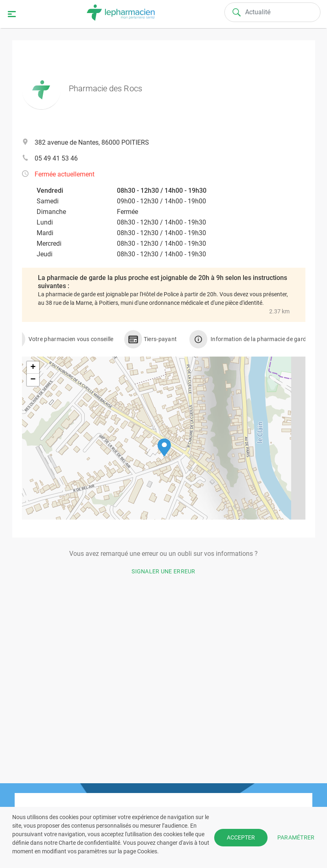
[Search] (272, 12)
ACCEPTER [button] (241, 837)
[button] (164, 448)
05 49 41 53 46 (56, 158)
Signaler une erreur (163, 571)
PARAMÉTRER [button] (296, 837)
